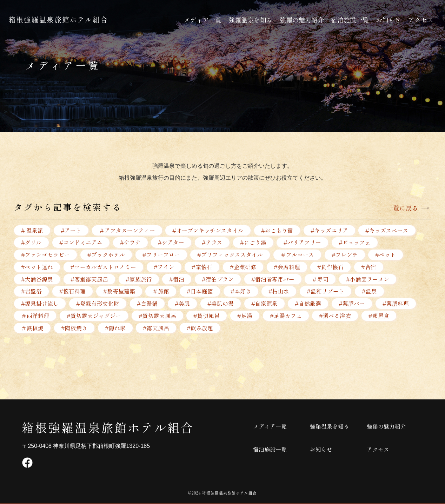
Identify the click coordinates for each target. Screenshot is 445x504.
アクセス (421, 20)
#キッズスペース (388, 230)
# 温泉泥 (32, 230)
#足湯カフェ (286, 316)
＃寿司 (321, 279)
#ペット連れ (37, 267)
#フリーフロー (161, 255)
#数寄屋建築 (119, 292)
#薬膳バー (353, 304)
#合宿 (369, 267)
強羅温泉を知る (251, 20)
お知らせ (388, 20)
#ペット (386, 255)
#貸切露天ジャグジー (94, 316)
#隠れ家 (115, 329)
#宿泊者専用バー (273, 279)
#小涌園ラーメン (368, 279)
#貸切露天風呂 (157, 316)
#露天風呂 (156, 329)
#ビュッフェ (355, 243)
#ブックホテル (106, 255)
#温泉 (370, 292)
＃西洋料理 (35, 316)
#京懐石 (202, 267)
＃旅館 (161, 292)
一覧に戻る (403, 208)
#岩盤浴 (31, 292)
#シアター (171, 243)
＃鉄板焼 (32, 329)
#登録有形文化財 (98, 304)
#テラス (212, 243)
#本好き (241, 292)
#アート (71, 230)
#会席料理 (287, 267)
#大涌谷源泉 (37, 279)
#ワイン (164, 267)
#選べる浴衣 (336, 316)
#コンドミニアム (81, 243)
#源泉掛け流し (40, 304)
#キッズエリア (330, 230)
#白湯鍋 (147, 304)
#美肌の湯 (221, 304)
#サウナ (130, 243)
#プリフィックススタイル (230, 255)
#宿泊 (177, 279)
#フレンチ (345, 255)
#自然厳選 (309, 304)
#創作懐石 (331, 267)
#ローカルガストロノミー (103, 267)
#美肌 (183, 304)
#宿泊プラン (218, 279)
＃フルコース (298, 255)
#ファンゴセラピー (45, 255)
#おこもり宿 (277, 230)
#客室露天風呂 (89, 279)
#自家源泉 (265, 304)
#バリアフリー (303, 243)
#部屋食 (380, 316)
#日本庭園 (200, 292)
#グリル (31, 243)
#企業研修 (243, 267)
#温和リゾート (326, 292)
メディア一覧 (202, 20)
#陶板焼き (74, 329)
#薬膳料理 (396, 304)
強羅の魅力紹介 (302, 20)
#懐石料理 (72, 292)
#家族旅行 (139, 279)
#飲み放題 (200, 329)
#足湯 (245, 316)
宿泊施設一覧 (350, 20)
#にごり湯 (254, 243)
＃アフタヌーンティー (127, 230)
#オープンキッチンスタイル (208, 230)
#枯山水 (280, 292)
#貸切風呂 (207, 316)
